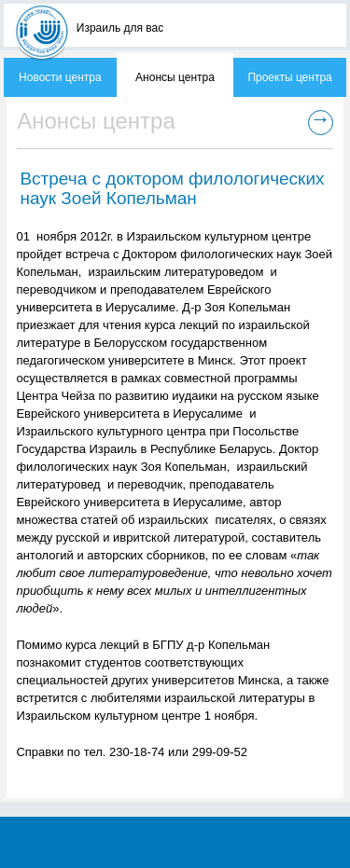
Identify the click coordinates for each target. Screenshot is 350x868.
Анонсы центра (175, 77)
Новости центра (60, 77)
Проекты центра (289, 77)
